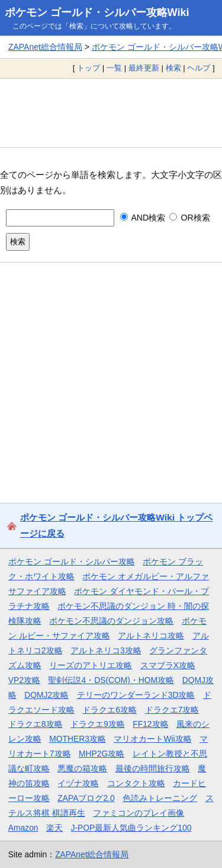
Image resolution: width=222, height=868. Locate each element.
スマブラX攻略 (168, 665)
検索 (173, 68)
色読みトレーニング (160, 798)
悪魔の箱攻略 (82, 768)
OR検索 (190, 218)
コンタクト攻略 (136, 783)
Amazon (23, 828)
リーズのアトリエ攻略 (91, 665)
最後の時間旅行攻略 (153, 768)
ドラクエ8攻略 (36, 724)
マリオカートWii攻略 (152, 739)
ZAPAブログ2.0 (86, 798)
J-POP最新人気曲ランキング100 (131, 828)
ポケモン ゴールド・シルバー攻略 (72, 561)
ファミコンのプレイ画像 (139, 813)
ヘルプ (199, 68)
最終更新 (144, 68)
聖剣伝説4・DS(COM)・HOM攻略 (111, 680)
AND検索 (143, 218)
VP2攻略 (24, 680)
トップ (89, 68)
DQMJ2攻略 (46, 695)
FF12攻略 (150, 724)
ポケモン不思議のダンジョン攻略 (111, 621)
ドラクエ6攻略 (110, 710)
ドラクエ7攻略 (172, 710)
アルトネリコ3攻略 (106, 650)
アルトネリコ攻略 (151, 636)
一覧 (114, 68)
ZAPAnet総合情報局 (45, 47)
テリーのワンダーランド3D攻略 (136, 695)
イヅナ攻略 (78, 783)
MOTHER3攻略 (78, 739)
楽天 (54, 828)
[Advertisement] (111, 113)
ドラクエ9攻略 (98, 724)
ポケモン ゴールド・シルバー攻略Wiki (97, 12)
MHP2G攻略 (102, 754)
